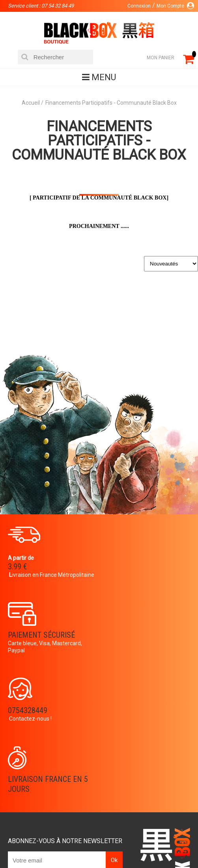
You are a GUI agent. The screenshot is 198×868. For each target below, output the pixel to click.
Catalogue (35, 833)
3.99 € (17, 567)
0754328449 (28, 642)
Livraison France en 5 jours (147, 647)
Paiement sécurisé (140, 559)
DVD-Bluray (77, 833)
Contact (77, 791)
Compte (76, 778)
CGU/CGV (77, 803)
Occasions (78, 846)
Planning (19, 803)
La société (21, 765)
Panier (74, 765)
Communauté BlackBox (137, 833)
